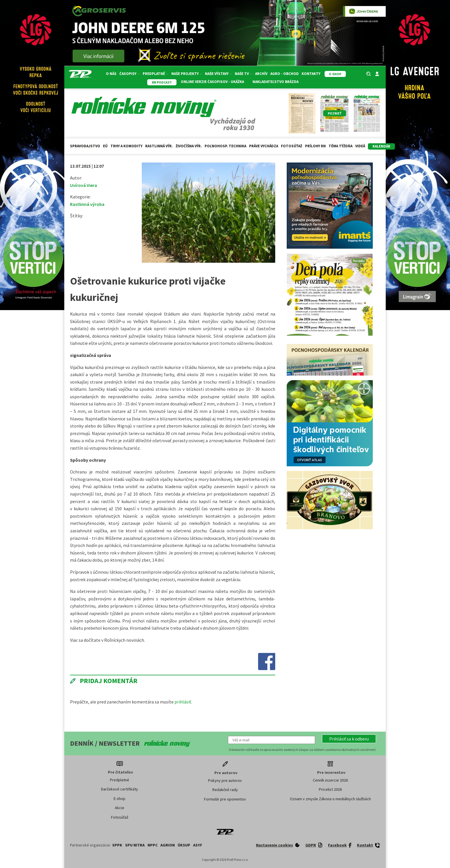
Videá (360, 146)
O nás (111, 74)
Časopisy (130, 74)
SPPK (117, 845)
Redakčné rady (225, 790)
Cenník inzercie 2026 (330, 780)
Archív (261, 74)
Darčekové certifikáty (120, 789)
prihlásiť (183, 702)
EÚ (105, 146)
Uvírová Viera (84, 185)
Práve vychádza (264, 146)
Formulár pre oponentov (225, 799)
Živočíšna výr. (189, 146)
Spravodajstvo (85, 146)
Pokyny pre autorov (225, 780)
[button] (349, 739)
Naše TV (244, 74)
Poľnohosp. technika (225, 146)
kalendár (381, 146)
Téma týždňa (341, 146)
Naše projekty (187, 74)
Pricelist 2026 (330, 789)
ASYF (198, 845)
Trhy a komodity (126, 146)
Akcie (120, 808)
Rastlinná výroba (87, 204)
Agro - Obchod (285, 74)
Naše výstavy (218, 74)
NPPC (153, 845)
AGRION (168, 845)
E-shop (120, 799)
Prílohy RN (315, 146)
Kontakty (311, 74)
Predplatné (156, 74)
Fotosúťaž (292, 146)
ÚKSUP (184, 845)
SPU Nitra (135, 845)
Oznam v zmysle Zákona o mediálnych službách (330, 799)
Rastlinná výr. (159, 146)
